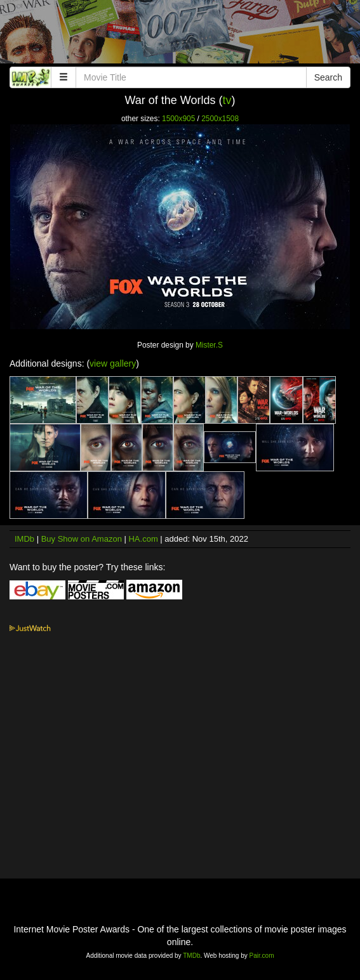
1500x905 (178, 119)
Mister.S (209, 345)
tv (227, 100)
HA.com (143, 539)
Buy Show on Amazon (82, 539)
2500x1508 (220, 119)
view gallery (113, 363)
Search (328, 77)
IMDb (24, 539)
